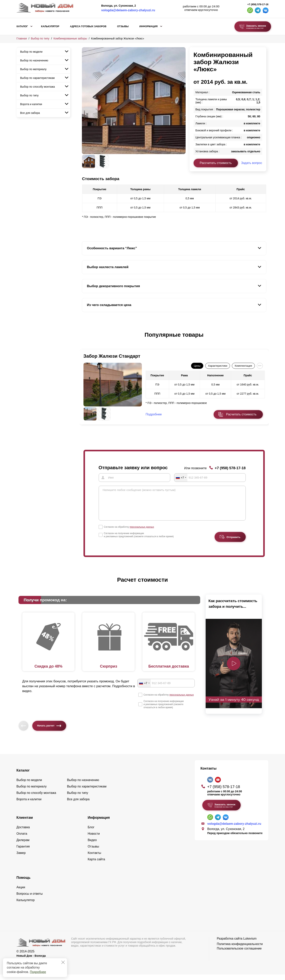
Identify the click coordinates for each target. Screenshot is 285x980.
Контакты (94, 858)
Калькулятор (50, 26)
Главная (22, 38)
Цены (197, 366)
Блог (91, 832)
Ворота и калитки (31, 104)
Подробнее (38, 972)
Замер (21, 858)
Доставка (23, 832)
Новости (94, 839)
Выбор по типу (40, 38)
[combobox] (181, 477)
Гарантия (23, 852)
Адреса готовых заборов (88, 26)
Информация (148, 26)
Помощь (24, 883)
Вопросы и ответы (30, 899)
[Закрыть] (63, 962)
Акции (21, 892)
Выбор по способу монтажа (38, 87)
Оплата (22, 839)
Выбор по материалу (33, 69)
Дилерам (23, 845)
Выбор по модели (31, 52)
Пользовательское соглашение (239, 954)
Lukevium (250, 944)
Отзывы (123, 26)
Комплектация (243, 366)
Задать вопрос (252, 163)
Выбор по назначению (34, 60)
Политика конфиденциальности (240, 949)
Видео (92, 845)
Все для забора (30, 113)
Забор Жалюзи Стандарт (112, 356)
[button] (84, 339)
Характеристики (218, 366)
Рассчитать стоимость (216, 163)
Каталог (22, 26)
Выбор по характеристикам (37, 78)
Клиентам (25, 823)
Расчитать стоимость (241, 414)
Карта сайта (96, 864)
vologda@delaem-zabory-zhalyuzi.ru (128, 10)
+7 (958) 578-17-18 (258, 4)
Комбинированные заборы (70, 38)
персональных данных (142, 532)
